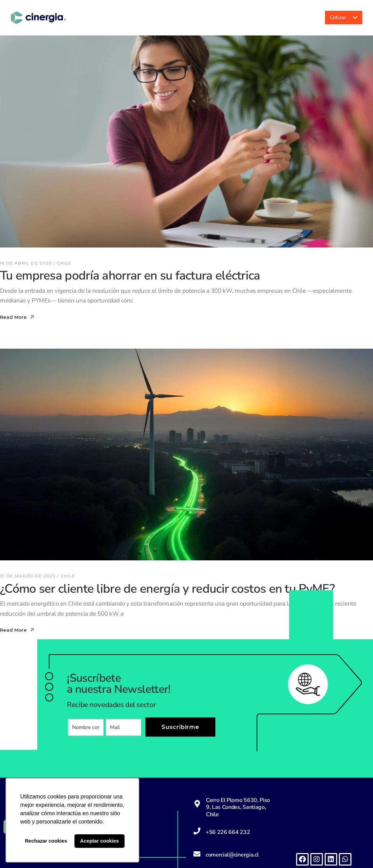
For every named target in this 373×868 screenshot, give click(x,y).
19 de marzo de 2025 (28, 576)
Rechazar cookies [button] (46, 841)
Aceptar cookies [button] (99, 841)
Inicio (142, 18)
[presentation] (121, 753)
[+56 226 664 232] (197, 831)
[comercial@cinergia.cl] (197, 854)
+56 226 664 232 (228, 832)
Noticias (256, 18)
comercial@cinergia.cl (232, 855)
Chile (64, 263)
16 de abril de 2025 (26, 263)
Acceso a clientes (290, 18)
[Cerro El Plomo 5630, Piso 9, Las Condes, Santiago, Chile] (197, 804)
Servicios (214, 18)
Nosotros (174, 18)
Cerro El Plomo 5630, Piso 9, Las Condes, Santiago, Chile (238, 807)
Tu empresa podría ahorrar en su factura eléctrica (130, 275)
